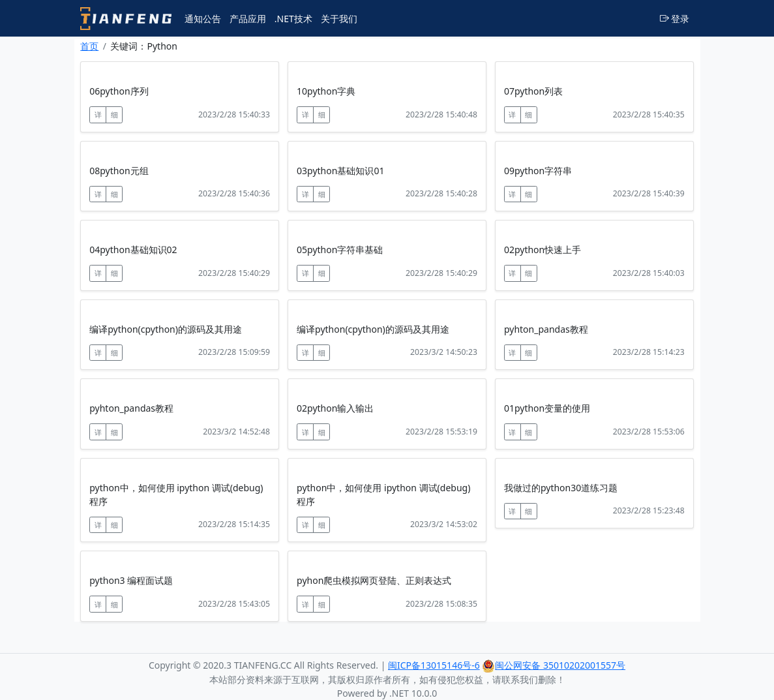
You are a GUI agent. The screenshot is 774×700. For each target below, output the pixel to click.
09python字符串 (538, 171)
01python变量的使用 (547, 408)
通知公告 (203, 19)
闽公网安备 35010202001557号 (554, 665)
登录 (675, 19)
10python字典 (326, 91)
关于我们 (339, 19)
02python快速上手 (543, 250)
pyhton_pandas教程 (546, 329)
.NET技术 (293, 19)
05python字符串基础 (340, 250)
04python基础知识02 (133, 250)
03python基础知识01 (340, 171)
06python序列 (119, 91)
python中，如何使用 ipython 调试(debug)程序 (176, 495)
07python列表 (533, 91)
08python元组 (119, 171)
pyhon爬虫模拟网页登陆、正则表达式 (374, 580)
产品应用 (248, 19)
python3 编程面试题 (131, 580)
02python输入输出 (335, 408)
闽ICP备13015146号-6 (434, 665)
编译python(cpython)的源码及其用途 (166, 329)
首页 (89, 46)
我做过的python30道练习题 (561, 488)
